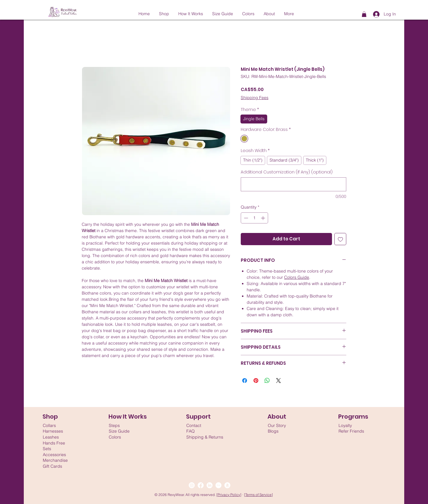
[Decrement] (245, 218)
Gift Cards (52, 466)
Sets (47, 449)
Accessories (54, 455)
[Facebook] (201, 485)
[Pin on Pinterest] (256, 381)
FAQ (191, 431)
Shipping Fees (255, 98)
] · (242, 495)
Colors (115, 437)
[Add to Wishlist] (340, 239)
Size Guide (119, 431)
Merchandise (55, 460)
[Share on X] (278, 381)
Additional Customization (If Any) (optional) (287, 172)
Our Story (277, 425)
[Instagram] (192, 485)
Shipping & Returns (205, 437)
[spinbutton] (254, 218)
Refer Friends (351, 431)
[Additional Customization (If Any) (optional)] (294, 184)
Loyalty (345, 425)
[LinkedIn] (210, 485)
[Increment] (263, 218)
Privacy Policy (229, 495)
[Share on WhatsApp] (267, 381)
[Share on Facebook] (245, 381)
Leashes (51, 437)
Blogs (273, 431)
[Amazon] (227, 485)
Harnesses (53, 431)
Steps (114, 425)
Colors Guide (297, 277)
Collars (49, 425)
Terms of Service (258, 495)
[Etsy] (218, 485)
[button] (364, 14)
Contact (194, 425)
